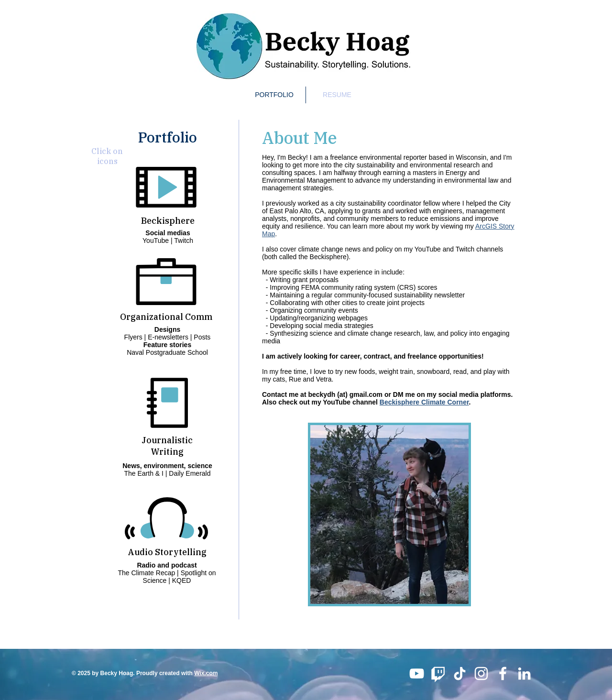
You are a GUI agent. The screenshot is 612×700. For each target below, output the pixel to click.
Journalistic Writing (167, 446)
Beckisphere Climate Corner (424, 402)
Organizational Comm (166, 317)
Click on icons (107, 156)
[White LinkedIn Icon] (524, 673)
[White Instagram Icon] (481, 673)
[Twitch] (438, 673)
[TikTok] (460, 673)
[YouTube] (417, 673)
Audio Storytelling (167, 552)
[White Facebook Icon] (503, 673)
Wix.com (206, 673)
